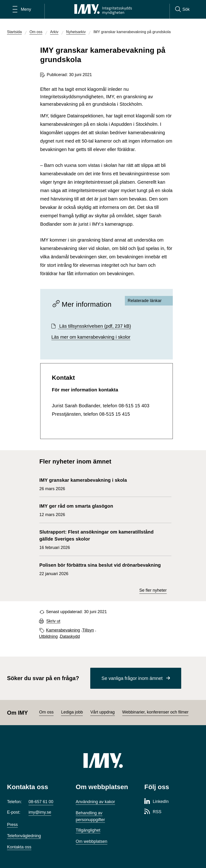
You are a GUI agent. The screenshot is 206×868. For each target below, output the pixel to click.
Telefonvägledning (24, 836)
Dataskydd (70, 636)
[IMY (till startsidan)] (103, 761)
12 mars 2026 (76, 510)
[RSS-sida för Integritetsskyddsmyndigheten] (153, 812)
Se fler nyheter (153, 590)
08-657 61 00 (41, 802)
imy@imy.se (40, 812)
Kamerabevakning (63, 630)
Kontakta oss (19, 847)
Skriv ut (53, 621)
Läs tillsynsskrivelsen (94, 326)
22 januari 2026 (100, 569)
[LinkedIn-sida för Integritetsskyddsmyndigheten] (156, 802)
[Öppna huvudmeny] (22, 9)
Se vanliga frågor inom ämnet (132, 678)
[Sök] (182, 9)
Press (12, 825)
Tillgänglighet (88, 830)
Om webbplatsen (92, 841)
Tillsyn (88, 630)
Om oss (46, 712)
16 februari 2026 (103, 539)
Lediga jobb (72, 712)
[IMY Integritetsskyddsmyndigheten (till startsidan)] (103, 9)
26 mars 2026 (83, 484)
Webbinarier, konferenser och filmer (155, 712)
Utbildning (48, 636)
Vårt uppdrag (102, 712)
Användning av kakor (95, 802)
